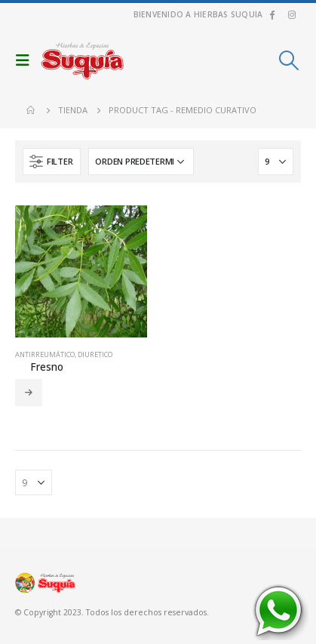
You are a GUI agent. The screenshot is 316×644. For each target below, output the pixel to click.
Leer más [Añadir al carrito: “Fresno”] (29, 393)
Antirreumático (45, 354)
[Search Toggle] (289, 60)
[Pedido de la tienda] (141, 162)
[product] (81, 271)
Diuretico (95, 354)
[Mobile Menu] (26, 60)
